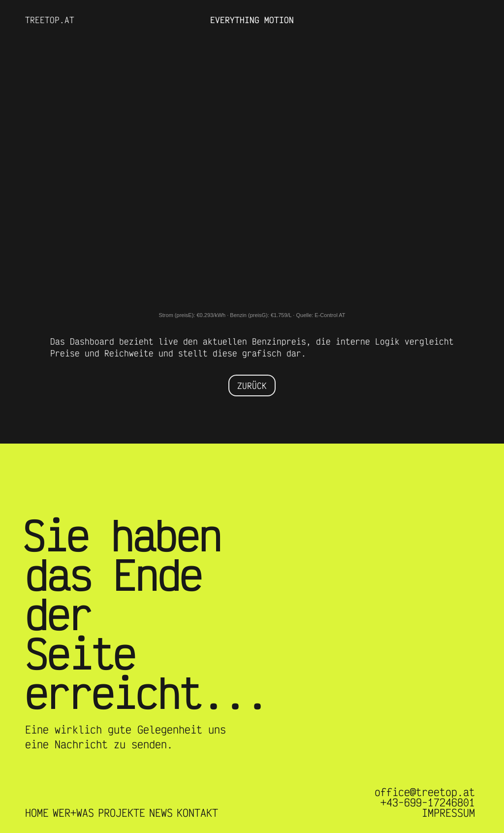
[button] (459, 20)
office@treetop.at (425, 792)
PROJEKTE (122, 813)
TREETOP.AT (50, 20)
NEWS (161, 813)
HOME (37, 813)
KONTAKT (197, 813)
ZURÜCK (252, 385)
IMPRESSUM (448, 813)
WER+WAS (73, 813)
